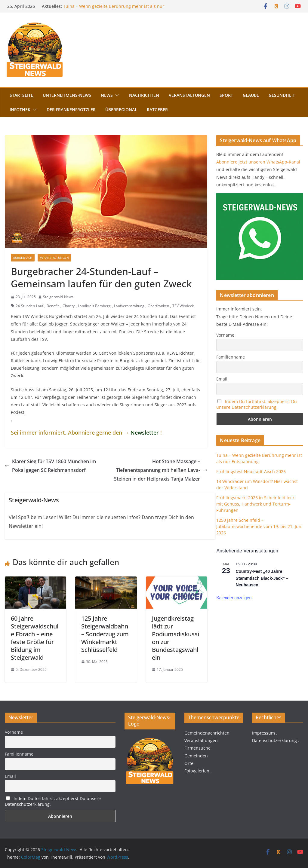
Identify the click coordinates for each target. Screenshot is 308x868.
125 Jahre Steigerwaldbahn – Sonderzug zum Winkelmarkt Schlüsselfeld (105, 634)
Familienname (231, 357)
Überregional (121, 110)
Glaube (251, 95)
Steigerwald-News (58, 297)
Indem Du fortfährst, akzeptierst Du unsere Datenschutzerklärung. (257, 404)
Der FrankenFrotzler (71, 110)
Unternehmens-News (67, 95)
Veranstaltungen (189, 95)
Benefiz (53, 306)
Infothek (20, 110)
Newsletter (145, 432)
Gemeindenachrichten (207, 733)
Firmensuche (197, 748)
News (107, 95)
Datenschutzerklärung (274, 740)
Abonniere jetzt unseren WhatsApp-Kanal (258, 162)
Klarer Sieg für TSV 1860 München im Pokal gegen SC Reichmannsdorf (50, 466)
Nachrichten (144, 95)
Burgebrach (23, 258)
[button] (116, 95)
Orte (189, 763)
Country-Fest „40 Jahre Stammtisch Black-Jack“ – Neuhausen (262, 578)
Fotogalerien (197, 771)
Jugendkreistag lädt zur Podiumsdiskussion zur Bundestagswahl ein (176, 638)
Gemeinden (196, 756)
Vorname (225, 335)
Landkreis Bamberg (94, 306)
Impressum (263, 733)
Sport (226, 95)
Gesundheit (282, 95)
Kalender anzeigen (234, 598)
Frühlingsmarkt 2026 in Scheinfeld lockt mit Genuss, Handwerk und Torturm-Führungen (256, 504)
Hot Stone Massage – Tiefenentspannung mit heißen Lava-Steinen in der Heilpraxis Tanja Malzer (161, 470)
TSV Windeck (183, 306)
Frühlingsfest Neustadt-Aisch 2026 (251, 471)
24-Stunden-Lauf (29, 306)
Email (222, 379)
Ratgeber (157, 110)
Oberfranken (158, 306)
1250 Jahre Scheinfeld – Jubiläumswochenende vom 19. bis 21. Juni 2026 (259, 526)
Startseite (21, 95)
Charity (69, 306)
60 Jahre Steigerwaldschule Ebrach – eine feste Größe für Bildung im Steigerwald (35, 638)
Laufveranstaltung (129, 306)
